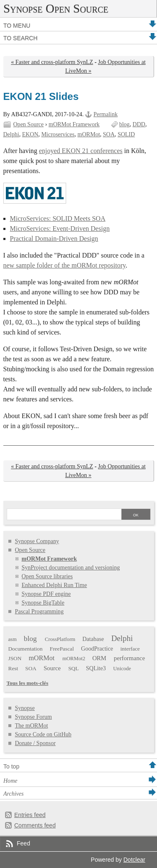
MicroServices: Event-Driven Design (60, 228)
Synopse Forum (33, 717)
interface (130, 649)
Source (52, 668)
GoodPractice (97, 649)
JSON (15, 658)
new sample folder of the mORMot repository (65, 265)
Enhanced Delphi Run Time (54, 585)
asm (13, 639)
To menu (17, 26)
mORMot (89, 134)
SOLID (126, 134)
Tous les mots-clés (28, 683)
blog (125, 124)
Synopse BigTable (43, 603)
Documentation (26, 649)
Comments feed (35, 825)
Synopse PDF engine (46, 594)
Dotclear (134, 860)
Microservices (58, 134)
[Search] (64, 515)
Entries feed (30, 815)
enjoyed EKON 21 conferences (81, 151)
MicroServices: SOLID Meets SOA (58, 218)
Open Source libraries (47, 576)
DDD (139, 124)
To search (21, 38)
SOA (109, 134)
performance (129, 658)
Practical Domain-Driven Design (54, 239)
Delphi (11, 134)
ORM (99, 658)
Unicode (122, 669)
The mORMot (32, 726)
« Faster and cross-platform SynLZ (52, 62)
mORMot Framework (74, 124)
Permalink (106, 114)
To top (11, 766)
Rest (13, 668)
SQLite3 (96, 668)
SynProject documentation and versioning (71, 568)
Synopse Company (37, 541)
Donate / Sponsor (35, 743)
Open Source (29, 124)
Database (93, 639)
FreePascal (62, 649)
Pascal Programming (39, 611)
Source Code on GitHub (43, 734)
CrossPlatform (60, 639)
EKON (30, 134)
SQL (73, 668)
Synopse (25, 708)
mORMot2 (74, 659)
